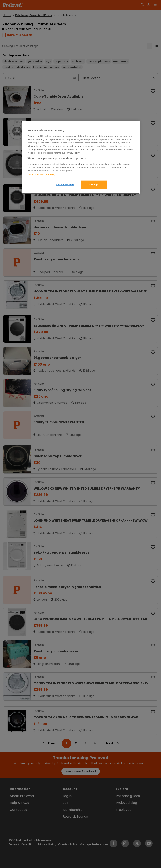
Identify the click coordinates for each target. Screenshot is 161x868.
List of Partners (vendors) (41, 175)
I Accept (94, 185)
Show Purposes (65, 184)
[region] (81, 157)
